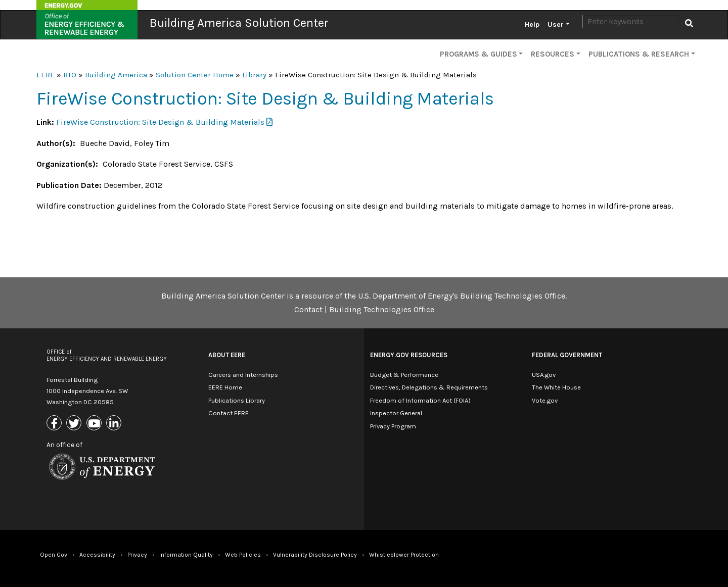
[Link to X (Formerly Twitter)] (75, 424)
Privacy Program (393, 426)
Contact (308, 309)
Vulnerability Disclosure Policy (315, 555)
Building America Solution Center (239, 23)
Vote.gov (545, 400)
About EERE (227, 355)
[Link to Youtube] (95, 424)
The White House (556, 387)
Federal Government (567, 355)
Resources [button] (553, 54)
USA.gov (544, 375)
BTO (70, 75)
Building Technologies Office (382, 309)
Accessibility (97, 555)
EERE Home (225, 387)
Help (532, 25)
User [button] (556, 25)
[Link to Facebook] (55, 424)
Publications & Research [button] (639, 54)
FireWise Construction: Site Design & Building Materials (160, 122)
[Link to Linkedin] (115, 424)
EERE (45, 75)
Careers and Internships (243, 375)
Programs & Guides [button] (479, 54)
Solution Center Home (195, 75)
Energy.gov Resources (409, 355)
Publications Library (237, 400)
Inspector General (396, 413)
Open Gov (54, 555)
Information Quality (186, 555)
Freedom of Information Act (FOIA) (420, 400)
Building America (116, 75)
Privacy (137, 555)
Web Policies (243, 555)
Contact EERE (229, 413)
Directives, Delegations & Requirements (429, 387)
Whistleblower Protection (404, 555)
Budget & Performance (404, 375)
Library (254, 75)
